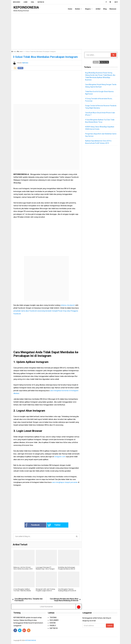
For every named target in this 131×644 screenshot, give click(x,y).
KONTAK (53, 623)
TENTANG (53, 618)
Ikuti (116, 2)
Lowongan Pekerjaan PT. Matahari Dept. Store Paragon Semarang (45, 569)
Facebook (32, 525)
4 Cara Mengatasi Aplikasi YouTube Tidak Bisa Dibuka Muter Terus (22, 591)
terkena (68, 305)
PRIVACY (53, 626)
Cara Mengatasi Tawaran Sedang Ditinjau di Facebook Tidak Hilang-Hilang (67, 591)
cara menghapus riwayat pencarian (65, 482)
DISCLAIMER (54, 620)
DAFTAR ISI (54, 628)
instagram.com (60, 457)
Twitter (54, 525)
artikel (20, 68)
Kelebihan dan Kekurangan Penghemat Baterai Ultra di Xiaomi (67, 569)
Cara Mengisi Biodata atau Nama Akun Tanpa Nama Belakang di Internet (64, 600)
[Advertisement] (66, 31)
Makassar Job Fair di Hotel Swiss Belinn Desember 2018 (23, 568)
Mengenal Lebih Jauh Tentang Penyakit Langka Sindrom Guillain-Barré (45, 591)
